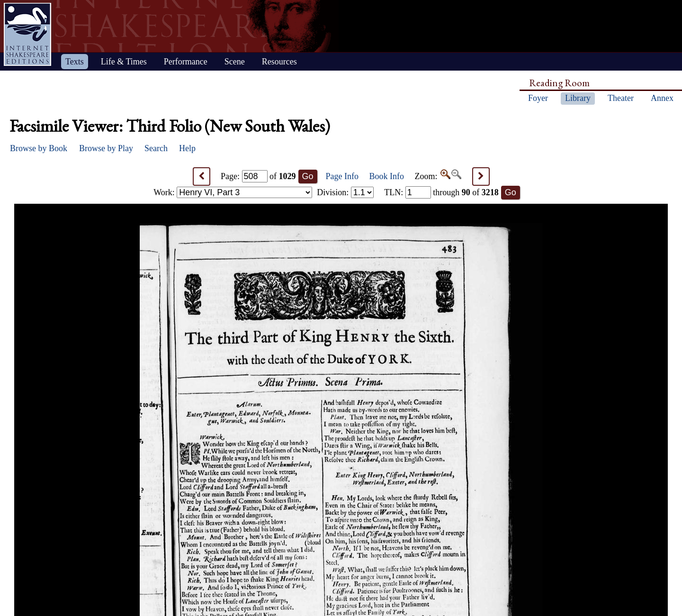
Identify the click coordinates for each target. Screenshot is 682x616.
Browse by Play (106, 148)
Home (27, 34)
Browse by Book (39, 148)
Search (156, 148)
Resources (279, 62)
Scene (235, 62)
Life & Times (124, 62)
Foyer (538, 98)
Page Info (342, 176)
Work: (233, 192)
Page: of (258, 176)
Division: (345, 192)
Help (187, 148)
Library (578, 98)
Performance (186, 62)
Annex (662, 98)
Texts (75, 62)
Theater (621, 98)
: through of (441, 192)
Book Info (387, 176)
